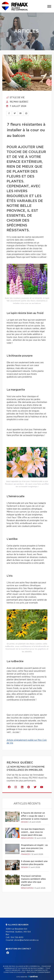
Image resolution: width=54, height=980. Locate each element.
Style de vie (15, 98)
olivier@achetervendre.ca (26, 940)
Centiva (33, 976)
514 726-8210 (17, 937)
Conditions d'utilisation (14, 972)
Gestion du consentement (39, 972)
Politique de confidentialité (35, 970)
